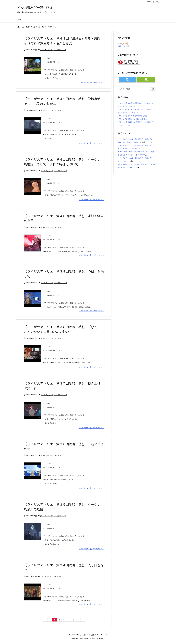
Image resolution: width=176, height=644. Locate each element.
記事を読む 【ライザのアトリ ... (91, 83)
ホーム (21, 27)
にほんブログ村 (123, 46)
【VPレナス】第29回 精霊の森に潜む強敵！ (133, 116)
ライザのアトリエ (60, 50)
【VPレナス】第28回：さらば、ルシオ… (132, 119)
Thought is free (99, 638)
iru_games (133, 149)
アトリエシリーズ (34, 27)
